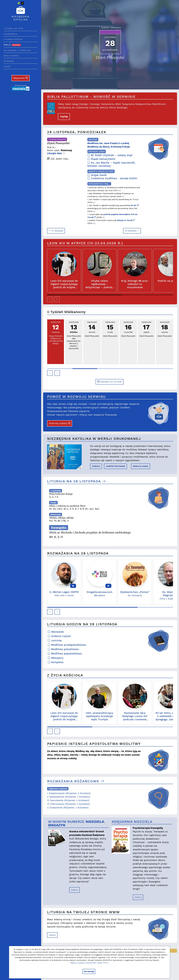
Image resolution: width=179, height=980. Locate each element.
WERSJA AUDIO (141, 466)
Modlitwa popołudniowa (65, 654)
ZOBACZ (96, 466)
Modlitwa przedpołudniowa (67, 645)
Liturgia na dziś (13, 28)
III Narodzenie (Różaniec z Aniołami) (68, 800)
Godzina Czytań (59, 636)
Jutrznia (55, 640)
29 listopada (132, 231)
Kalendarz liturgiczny (18, 50)
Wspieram (21, 78)
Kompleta (56, 662)
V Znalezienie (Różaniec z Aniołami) (68, 808)
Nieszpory (56, 658)
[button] (50, 299)
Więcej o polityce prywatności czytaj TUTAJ (89, 963)
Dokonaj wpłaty (60, 423)
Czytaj (64, 117)
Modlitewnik (11, 56)
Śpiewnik (9, 61)
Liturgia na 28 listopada (76, 481)
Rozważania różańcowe (76, 781)
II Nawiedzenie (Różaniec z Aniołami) (69, 797)
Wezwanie (56, 632)
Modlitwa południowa (63, 649)
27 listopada (56, 231)
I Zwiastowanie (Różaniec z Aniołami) (69, 793)
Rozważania (11, 34)
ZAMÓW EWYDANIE (115, 466)
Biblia (12, 45)
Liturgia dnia (56, 153)
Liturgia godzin (13, 39)
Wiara (7, 66)
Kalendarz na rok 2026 (110, 382)
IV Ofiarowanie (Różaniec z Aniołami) (69, 804)
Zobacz (74, 890)
